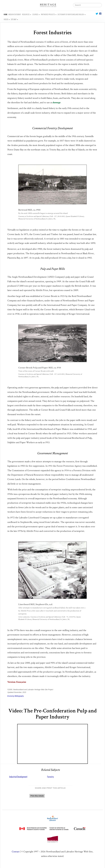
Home (6, 14)
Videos (7, 19)
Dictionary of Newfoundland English (72, 14)
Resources (27, 14)
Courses (36, 14)
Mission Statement (15, 14)
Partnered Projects (49, 14)
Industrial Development (18, 777)
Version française (17, 682)
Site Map (14, 19)
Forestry (50, 777)
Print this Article (37, 796)
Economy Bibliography (16, 696)
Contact (16, 852)
